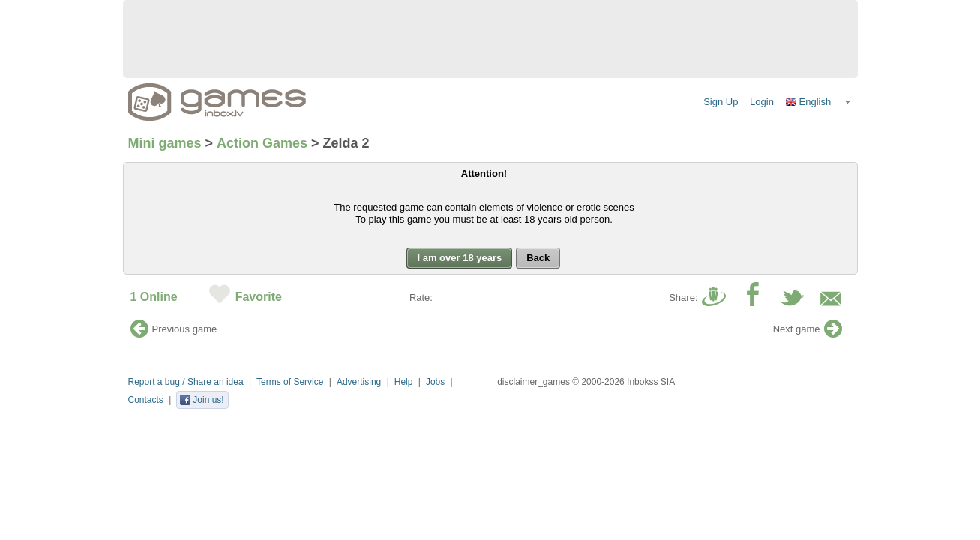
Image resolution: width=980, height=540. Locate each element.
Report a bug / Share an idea (186, 382)
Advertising (359, 382)
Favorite (259, 297)
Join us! (201, 400)
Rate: (421, 297)
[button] (819, 102)
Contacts (146, 400)
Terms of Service (290, 382)
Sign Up (721, 102)
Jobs (435, 382)
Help (404, 382)
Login (762, 102)
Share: (683, 297)
